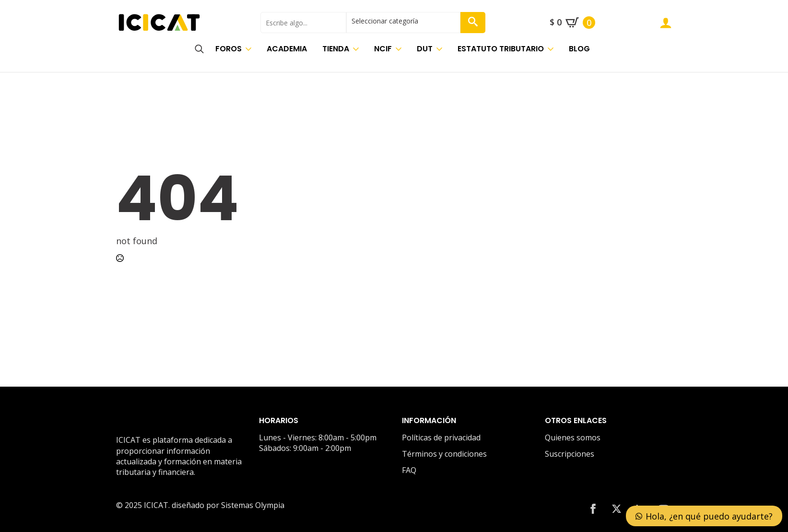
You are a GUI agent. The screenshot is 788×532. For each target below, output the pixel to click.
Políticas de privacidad (441, 437)
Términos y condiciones (444, 454)
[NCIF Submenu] (400, 49)
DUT (425, 49)
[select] (403, 23)
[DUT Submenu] (441, 49)
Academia (287, 49)
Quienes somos (573, 437)
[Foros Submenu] (250, 49)
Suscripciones (570, 454)
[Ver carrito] (572, 23)
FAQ (409, 470)
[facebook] (593, 509)
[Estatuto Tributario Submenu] (553, 49)
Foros (229, 49)
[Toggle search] (199, 49)
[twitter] (617, 509)
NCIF (383, 49)
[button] (473, 23)
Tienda (336, 49)
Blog (579, 49)
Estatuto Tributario (501, 49)
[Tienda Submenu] (358, 49)
